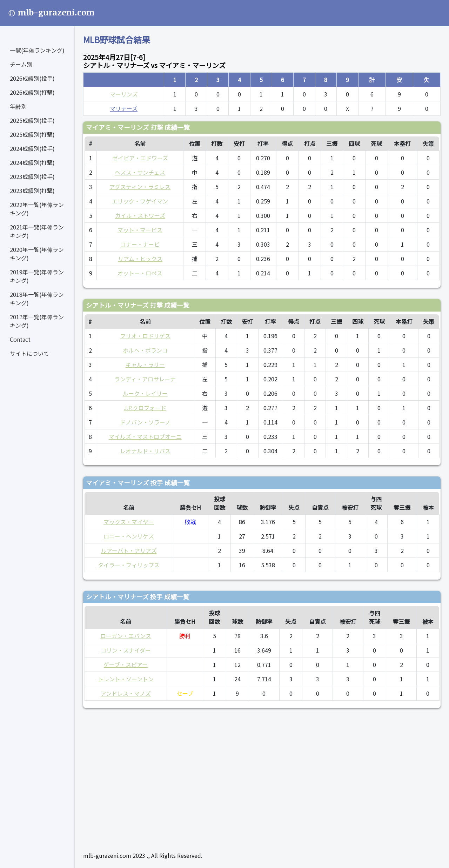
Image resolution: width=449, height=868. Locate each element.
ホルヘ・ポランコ (145, 350)
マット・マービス (140, 230)
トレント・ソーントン (126, 679)
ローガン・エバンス (126, 636)
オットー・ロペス (140, 273)
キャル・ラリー (145, 365)
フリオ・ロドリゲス (145, 336)
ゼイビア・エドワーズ (140, 158)
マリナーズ (124, 108)
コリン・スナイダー (126, 650)
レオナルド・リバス (145, 451)
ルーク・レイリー (145, 393)
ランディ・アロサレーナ (145, 379)
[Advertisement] (262, 777)
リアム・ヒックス (140, 259)
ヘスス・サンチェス (140, 172)
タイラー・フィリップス (129, 565)
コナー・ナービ (140, 244)
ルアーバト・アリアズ (129, 550)
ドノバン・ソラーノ (145, 422)
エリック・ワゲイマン (140, 201)
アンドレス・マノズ (126, 693)
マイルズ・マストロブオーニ (145, 436)
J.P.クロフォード (145, 408)
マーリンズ (124, 94)
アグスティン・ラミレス (140, 187)
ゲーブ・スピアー (126, 665)
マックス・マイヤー (129, 522)
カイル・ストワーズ (140, 215)
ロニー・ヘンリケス (129, 536)
